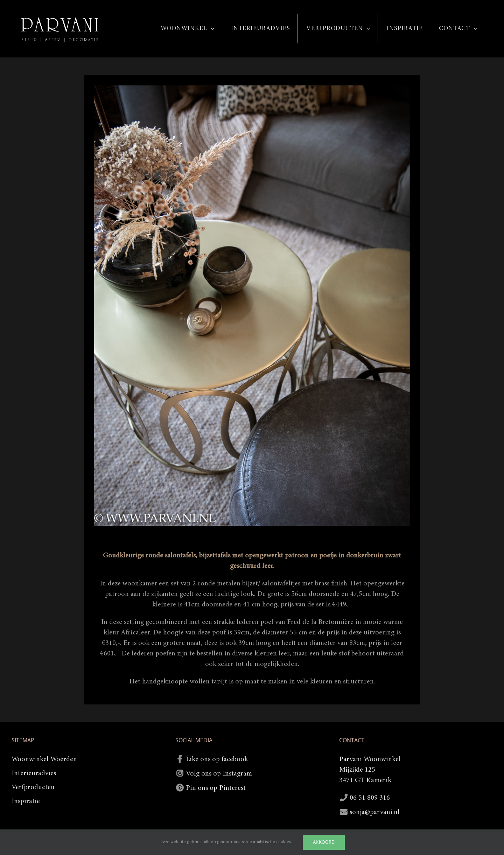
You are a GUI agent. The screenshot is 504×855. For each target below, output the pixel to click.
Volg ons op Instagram (219, 774)
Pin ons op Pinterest (216, 788)
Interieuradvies (34, 773)
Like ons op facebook (217, 759)
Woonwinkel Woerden (44, 759)
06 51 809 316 (370, 798)
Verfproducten (33, 787)
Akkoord (324, 842)
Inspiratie (26, 801)
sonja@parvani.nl (375, 812)
